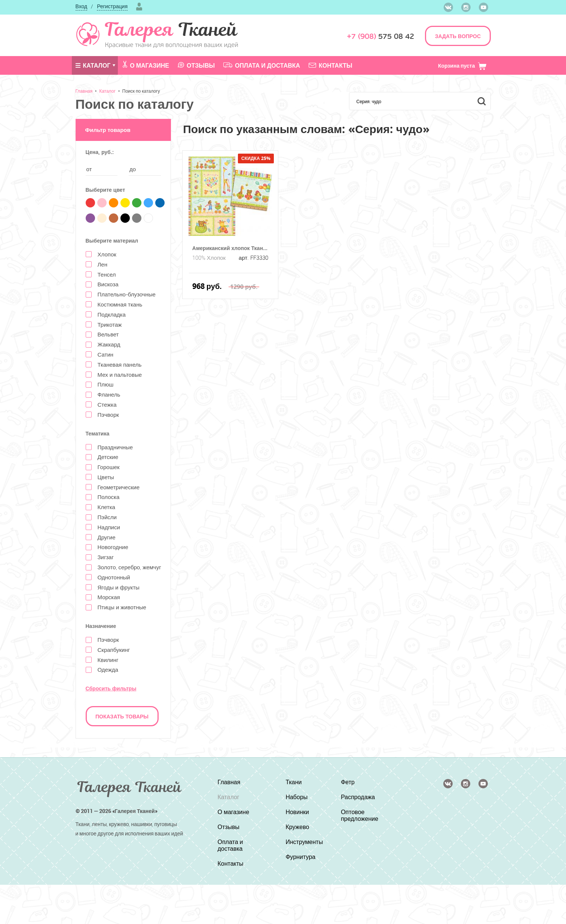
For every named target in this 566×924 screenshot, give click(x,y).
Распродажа (358, 797)
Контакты (331, 65)
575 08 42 (380, 36)
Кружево (297, 827)
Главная (84, 91)
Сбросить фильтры (111, 688)
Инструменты (304, 842)
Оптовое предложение (360, 815)
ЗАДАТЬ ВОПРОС (458, 36)
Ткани (293, 782)
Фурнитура (300, 857)
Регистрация (112, 6)
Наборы (296, 797)
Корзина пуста (463, 66)
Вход (82, 6)
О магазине (146, 65)
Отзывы (196, 65)
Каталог (93, 65)
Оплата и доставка (262, 65)
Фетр (348, 782)
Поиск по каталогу (141, 91)
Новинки (297, 812)
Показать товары (122, 716)
